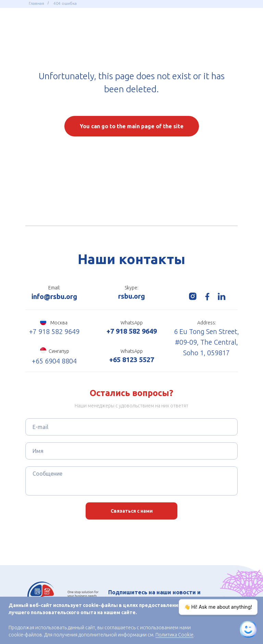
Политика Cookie (174, 635)
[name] (131, 451)
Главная (36, 3)
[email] (131, 427)
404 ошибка (65, 3)
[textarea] (131, 481)
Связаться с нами (132, 511)
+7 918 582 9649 (54, 331)
